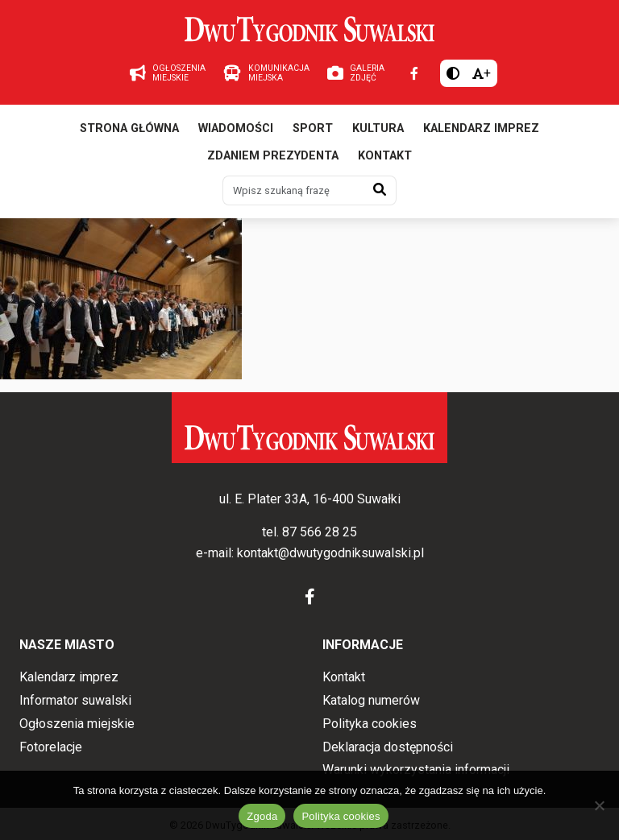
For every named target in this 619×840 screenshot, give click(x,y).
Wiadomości (236, 128)
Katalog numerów (371, 700)
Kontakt (385, 156)
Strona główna (129, 128)
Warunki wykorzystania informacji (416, 770)
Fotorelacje (51, 747)
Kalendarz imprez (481, 128)
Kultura (378, 128)
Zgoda (262, 816)
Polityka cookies (370, 724)
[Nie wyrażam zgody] (599, 805)
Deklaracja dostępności (388, 747)
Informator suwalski (75, 700)
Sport (313, 128)
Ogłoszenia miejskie (77, 724)
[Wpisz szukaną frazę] (293, 190)
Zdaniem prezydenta (273, 156)
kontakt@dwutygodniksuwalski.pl (330, 553)
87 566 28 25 (320, 532)
